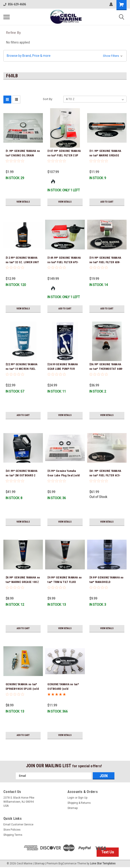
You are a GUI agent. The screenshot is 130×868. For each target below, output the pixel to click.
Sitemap (73, 808)
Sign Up (83, 798)
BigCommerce (67, 863)
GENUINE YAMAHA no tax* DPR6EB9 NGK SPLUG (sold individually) (22, 689)
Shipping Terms (13, 835)
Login (71, 798)
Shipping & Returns (79, 803)
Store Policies (12, 830)
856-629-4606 (15, 4)
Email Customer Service (18, 825)
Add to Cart (107, 202)
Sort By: (48, 99)
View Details (23, 202)
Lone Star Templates (103, 863)
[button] (65, 56)
